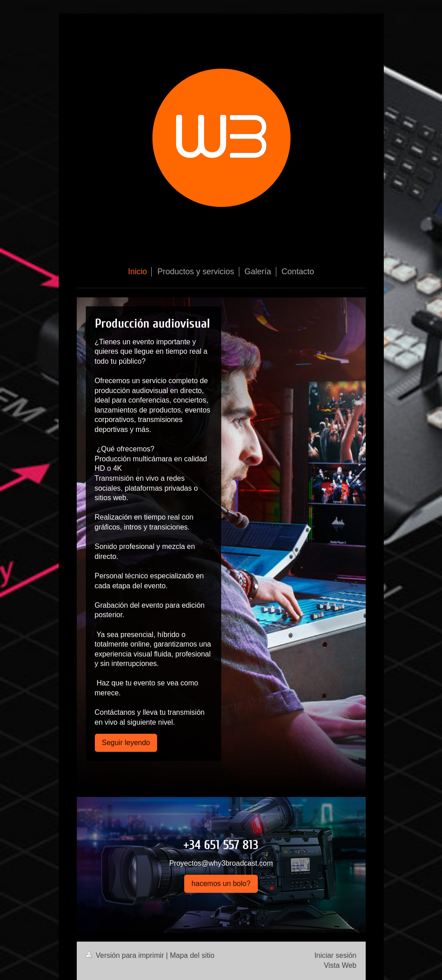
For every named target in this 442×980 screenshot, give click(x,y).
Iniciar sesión (335, 955)
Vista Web (340, 965)
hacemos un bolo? (221, 884)
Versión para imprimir (126, 955)
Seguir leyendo (126, 743)
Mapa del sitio (192, 955)
